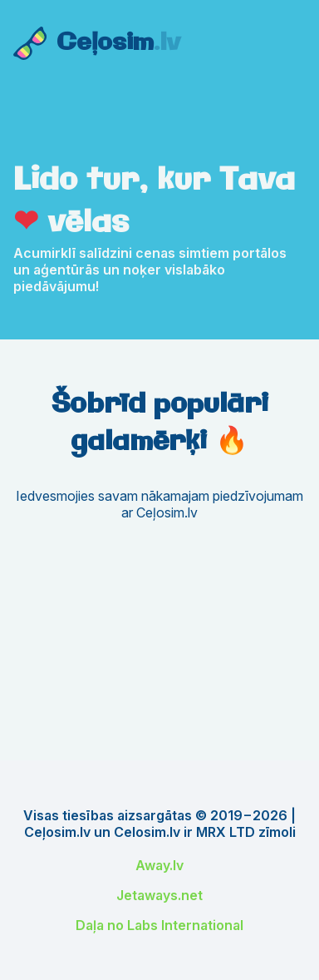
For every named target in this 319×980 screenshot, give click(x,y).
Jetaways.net (159, 895)
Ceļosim (118, 43)
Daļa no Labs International (159, 925)
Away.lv (159, 865)
